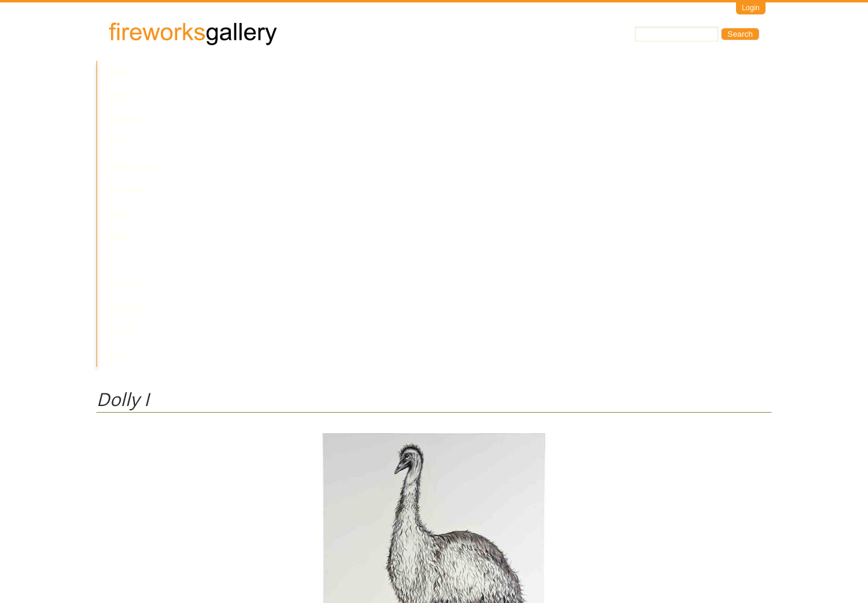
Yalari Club (593, 73)
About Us (433, 73)
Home (117, 73)
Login (751, 8)
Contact (484, 73)
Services (535, 73)
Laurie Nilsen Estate (131, 458)
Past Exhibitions (273, 73)
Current (206, 73)
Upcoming (344, 73)
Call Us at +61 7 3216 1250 (219, 552)
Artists (158, 73)
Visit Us (145, 552)
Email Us (112, 552)
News (388, 73)
